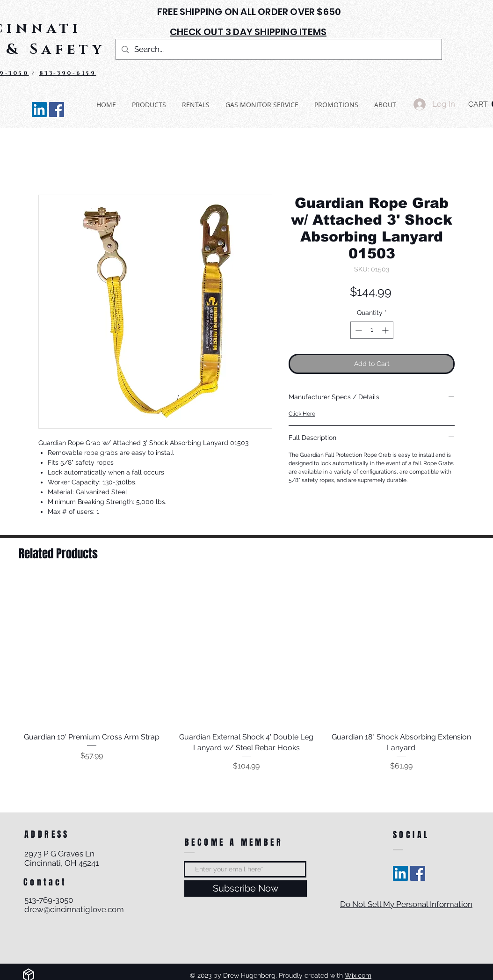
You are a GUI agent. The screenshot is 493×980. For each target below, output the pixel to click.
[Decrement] (358, 330)
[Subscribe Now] (246, 889)
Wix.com (358, 975)
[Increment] (386, 330)
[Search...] (278, 49)
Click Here (302, 414)
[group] (246, 676)
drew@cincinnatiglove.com (74, 909)
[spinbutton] (372, 330)
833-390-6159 (68, 73)
